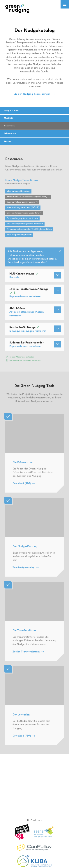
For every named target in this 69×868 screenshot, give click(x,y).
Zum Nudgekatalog (23, 571)
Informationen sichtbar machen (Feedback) (27, 200)
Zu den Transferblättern (26, 656)
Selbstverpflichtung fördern (19, 239)
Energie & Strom (12, 110)
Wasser (8, 141)
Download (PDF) (22, 487)
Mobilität (8, 118)
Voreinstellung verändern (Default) (23, 211)
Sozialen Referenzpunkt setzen (21, 206)
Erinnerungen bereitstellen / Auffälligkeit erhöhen (29, 233)
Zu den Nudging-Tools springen (32, 94)
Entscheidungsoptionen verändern (22, 222)
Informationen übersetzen (18, 195)
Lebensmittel (10, 133)
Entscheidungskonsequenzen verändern (25, 228)
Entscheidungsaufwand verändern (23, 217)
